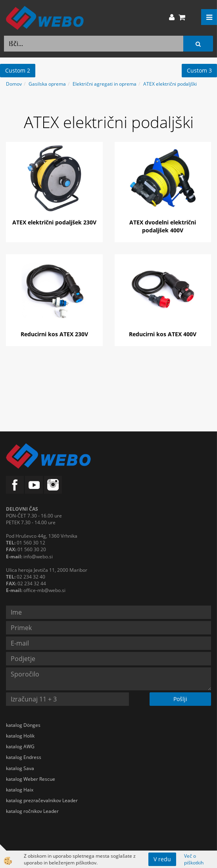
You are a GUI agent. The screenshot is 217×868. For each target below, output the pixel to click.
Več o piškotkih (194, 859)
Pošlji (180, 699)
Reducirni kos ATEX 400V (163, 334)
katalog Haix (20, 790)
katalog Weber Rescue (31, 779)
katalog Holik (20, 736)
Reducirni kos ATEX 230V (54, 334)
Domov (14, 84)
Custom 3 (199, 70)
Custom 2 (18, 70)
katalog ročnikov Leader (32, 811)
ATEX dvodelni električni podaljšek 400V (163, 226)
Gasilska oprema (47, 84)
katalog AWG (20, 746)
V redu (162, 859)
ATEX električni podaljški (170, 84)
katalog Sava (20, 768)
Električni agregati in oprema (105, 84)
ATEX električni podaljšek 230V (54, 222)
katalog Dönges (23, 725)
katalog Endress (24, 757)
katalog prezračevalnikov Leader (42, 800)
